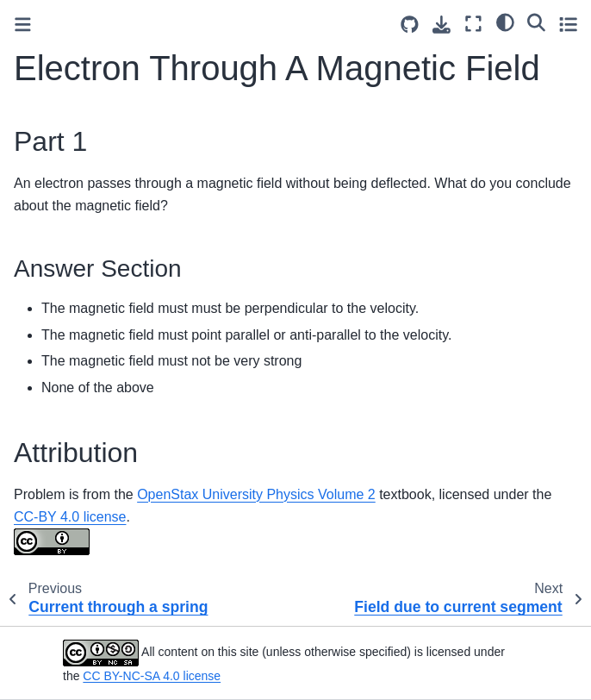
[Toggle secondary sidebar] (568, 24)
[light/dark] (505, 22)
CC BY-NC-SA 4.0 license (152, 676)
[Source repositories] (410, 25)
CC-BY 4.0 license (70, 517)
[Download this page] (442, 25)
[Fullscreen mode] (473, 24)
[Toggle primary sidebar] (23, 25)
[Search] (536, 22)
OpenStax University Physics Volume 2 (256, 494)
